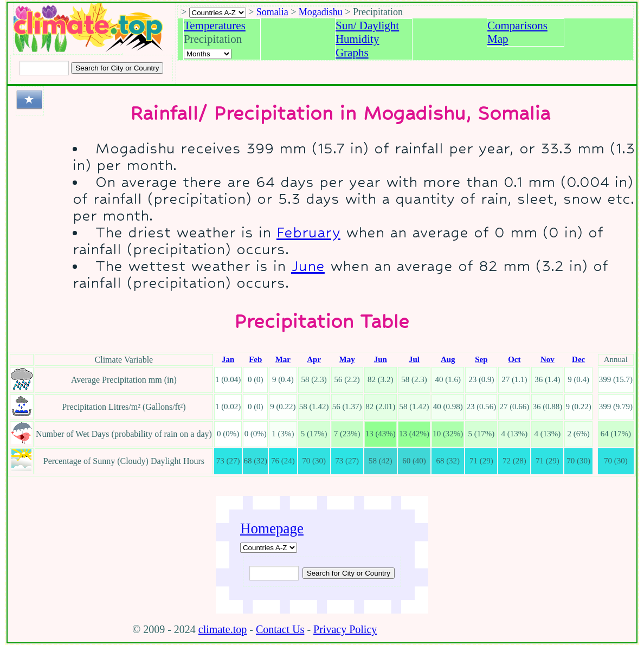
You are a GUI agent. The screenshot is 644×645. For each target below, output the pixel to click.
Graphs (352, 53)
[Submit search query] (349, 573)
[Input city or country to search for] (44, 68)
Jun (381, 359)
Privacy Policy (345, 629)
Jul (414, 359)
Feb (255, 359)
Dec (578, 359)
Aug (448, 359)
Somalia (272, 12)
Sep (481, 359)
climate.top (223, 629)
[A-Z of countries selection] (218, 13)
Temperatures (215, 25)
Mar (283, 359)
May (347, 359)
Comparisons (517, 25)
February (308, 232)
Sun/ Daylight (367, 25)
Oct (514, 359)
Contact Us (280, 629)
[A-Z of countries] (269, 548)
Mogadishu (321, 12)
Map (498, 39)
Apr (314, 359)
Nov (548, 359)
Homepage (272, 528)
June (308, 266)
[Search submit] (117, 68)
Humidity (358, 39)
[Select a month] (208, 54)
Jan (228, 359)
